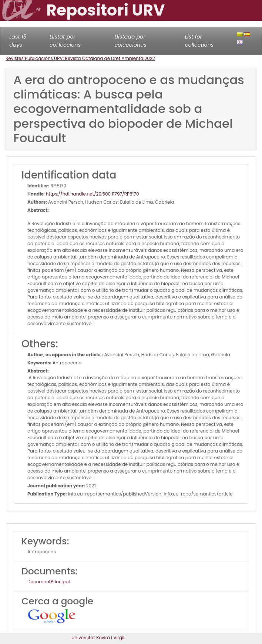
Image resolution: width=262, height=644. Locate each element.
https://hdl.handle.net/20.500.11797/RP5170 (93, 194)
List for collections (199, 41)
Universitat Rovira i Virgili (98, 638)
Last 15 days (18, 41)
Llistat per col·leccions (65, 41)
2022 (150, 58)
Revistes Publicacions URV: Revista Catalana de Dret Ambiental (75, 58)
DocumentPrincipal (48, 582)
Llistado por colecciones (130, 41)
